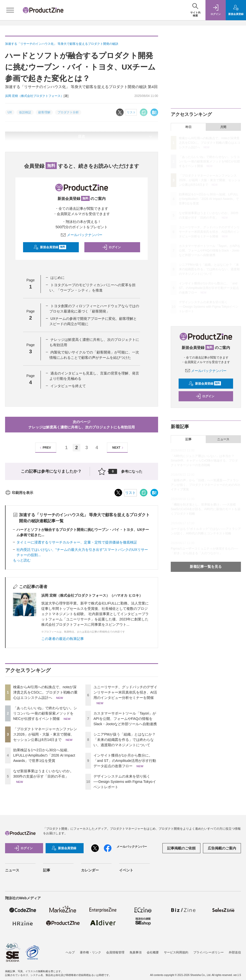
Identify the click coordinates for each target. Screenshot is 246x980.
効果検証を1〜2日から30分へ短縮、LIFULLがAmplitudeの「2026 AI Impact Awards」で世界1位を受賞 (44, 755)
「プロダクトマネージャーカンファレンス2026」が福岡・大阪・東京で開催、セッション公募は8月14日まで (45, 734)
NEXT (118, 448)
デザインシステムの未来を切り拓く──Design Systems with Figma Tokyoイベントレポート (125, 782)
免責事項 (136, 952)
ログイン (111, 247)
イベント (126, 870)
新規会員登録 (50, 247)
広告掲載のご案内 (222, 848)
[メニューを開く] (10, 10)
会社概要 (153, 952)
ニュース (223, 439)
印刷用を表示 (19, 493)
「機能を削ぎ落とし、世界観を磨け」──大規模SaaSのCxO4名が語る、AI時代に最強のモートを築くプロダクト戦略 (206, 509)
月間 (223, 127)
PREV (45, 448)
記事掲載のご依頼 (181, 848)
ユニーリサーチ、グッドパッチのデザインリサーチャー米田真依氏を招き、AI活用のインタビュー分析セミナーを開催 (125, 692)
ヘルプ (70, 952)
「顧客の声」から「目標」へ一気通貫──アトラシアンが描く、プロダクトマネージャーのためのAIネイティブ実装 (206, 485)
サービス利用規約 (176, 952)
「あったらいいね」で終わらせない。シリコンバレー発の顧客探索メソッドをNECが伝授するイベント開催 (45, 713)
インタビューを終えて (68, 386)
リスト (130, 493)
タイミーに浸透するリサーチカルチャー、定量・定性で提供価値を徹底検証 (77, 542)
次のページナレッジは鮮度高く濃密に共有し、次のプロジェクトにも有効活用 (82, 424)
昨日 (188, 127)
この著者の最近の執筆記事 (63, 639)
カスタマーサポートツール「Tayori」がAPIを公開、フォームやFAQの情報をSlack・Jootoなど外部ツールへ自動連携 (125, 719)
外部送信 (235, 952)
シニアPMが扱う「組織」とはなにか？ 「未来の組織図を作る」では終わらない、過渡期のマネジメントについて (125, 740)
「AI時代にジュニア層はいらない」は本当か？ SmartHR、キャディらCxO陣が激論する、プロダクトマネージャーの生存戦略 (204, 461)
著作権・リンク (90, 952)
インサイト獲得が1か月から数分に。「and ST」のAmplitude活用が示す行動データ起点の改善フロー (125, 761)
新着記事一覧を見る (206, 567)
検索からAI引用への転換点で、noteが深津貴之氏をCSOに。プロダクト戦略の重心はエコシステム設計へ (45, 692)
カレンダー (90, 870)
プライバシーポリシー (209, 952)
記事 (188, 439)
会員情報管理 (115, 952)
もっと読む (22, 560)
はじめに (58, 278)
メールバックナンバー (82, 235)
